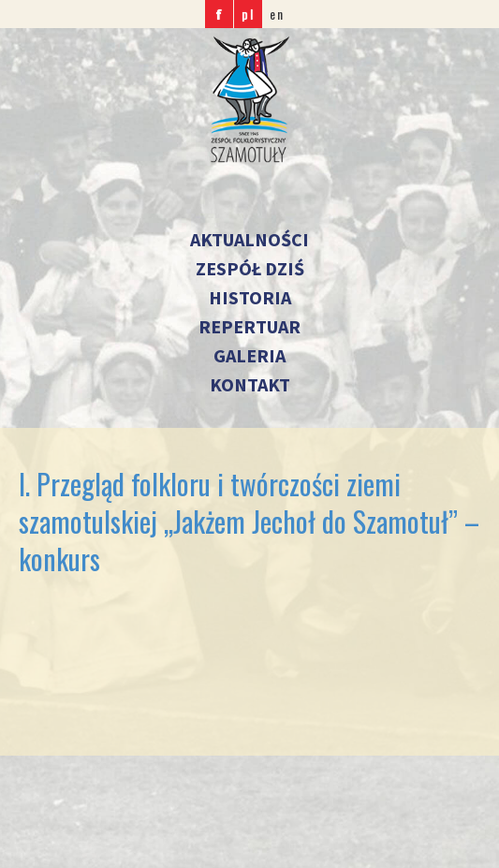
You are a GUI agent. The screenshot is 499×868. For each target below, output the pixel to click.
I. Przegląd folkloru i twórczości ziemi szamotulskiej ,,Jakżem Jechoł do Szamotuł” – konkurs (249, 521)
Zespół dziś (250, 268)
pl (248, 14)
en (277, 14)
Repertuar (249, 326)
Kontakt (250, 384)
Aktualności (249, 239)
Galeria (249, 355)
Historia (250, 297)
